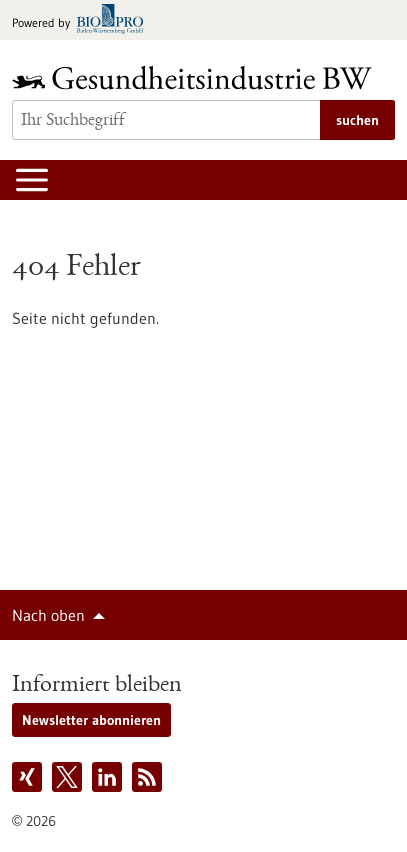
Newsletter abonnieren (91, 720)
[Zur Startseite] (197, 77)
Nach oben (48, 615)
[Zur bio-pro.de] (83, 20)
